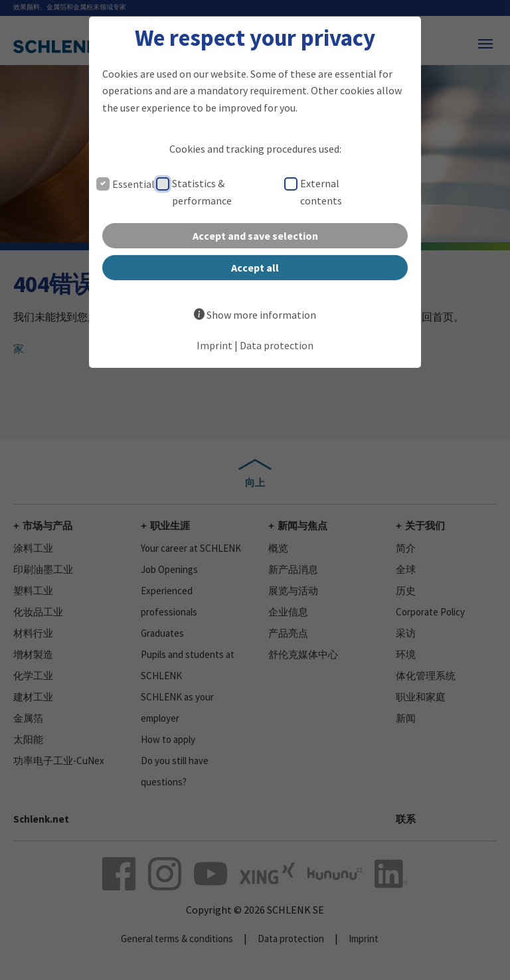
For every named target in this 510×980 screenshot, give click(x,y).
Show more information (261, 315)
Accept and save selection (255, 236)
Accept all (255, 268)
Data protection (277, 345)
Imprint (214, 345)
